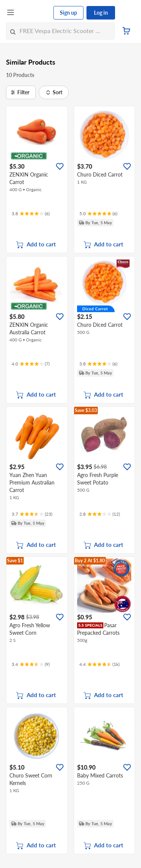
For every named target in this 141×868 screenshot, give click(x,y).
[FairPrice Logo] (34, 13)
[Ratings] (31, 214)
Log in (101, 13)
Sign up (68, 13)
